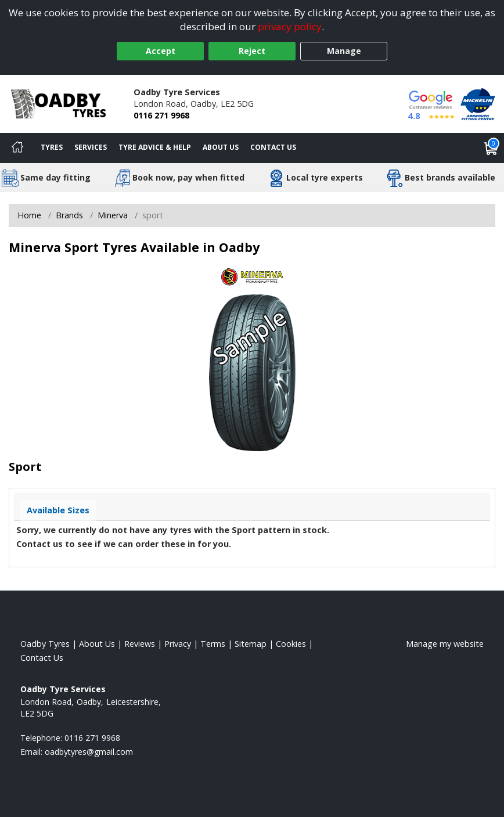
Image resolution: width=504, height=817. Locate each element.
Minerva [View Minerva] (113, 215)
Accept (161, 51)
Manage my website (445, 644)
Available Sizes (58, 510)
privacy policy (290, 26)
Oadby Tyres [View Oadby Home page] (45, 644)
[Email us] (89, 752)
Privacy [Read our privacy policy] (178, 644)
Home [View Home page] (29, 215)
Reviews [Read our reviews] (140, 644)
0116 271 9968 (161, 115)
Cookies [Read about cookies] (291, 644)
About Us (221, 147)
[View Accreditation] (478, 103)
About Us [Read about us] (97, 644)
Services (91, 147)
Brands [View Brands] (69, 215)
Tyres (52, 147)
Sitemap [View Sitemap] (251, 644)
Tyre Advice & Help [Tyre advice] (155, 147)
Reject (252, 51)
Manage (344, 51)
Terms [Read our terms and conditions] (213, 644)
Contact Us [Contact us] (273, 147)
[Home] (17, 148)
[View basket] (491, 148)
